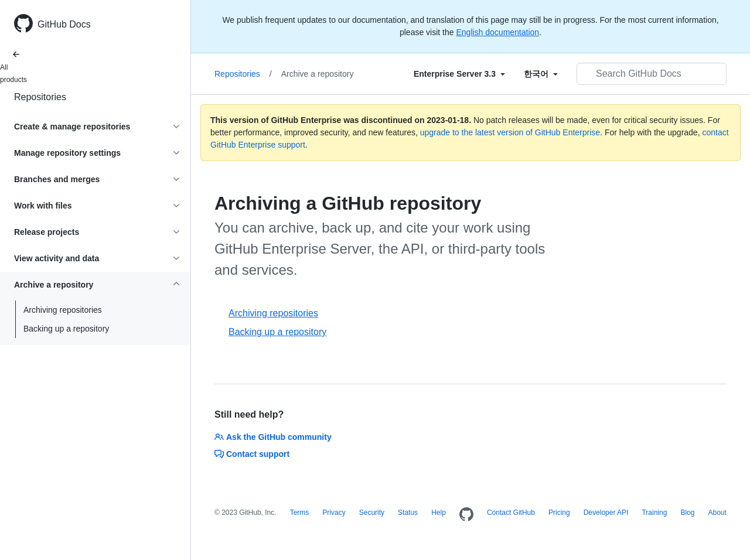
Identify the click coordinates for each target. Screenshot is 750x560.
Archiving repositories (63, 310)
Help (439, 513)
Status (408, 513)
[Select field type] (459, 74)
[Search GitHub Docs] (652, 74)
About (717, 513)
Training (654, 513)
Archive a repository (318, 74)
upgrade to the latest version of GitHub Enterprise (510, 132)
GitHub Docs (64, 24)
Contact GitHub (511, 513)
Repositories (40, 97)
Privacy (334, 513)
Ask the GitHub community (273, 437)
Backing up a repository (66, 329)
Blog (687, 513)
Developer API (606, 513)
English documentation (497, 32)
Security (372, 513)
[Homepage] (466, 515)
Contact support (252, 454)
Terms (300, 513)
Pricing (559, 513)
